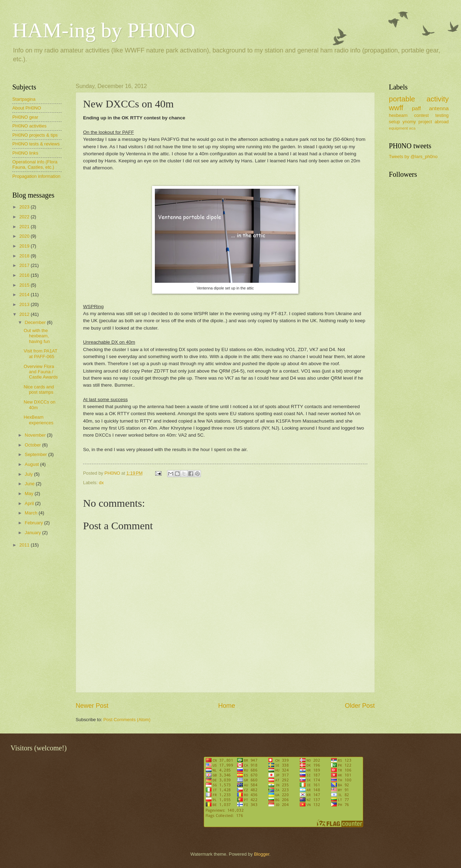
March (31, 513)
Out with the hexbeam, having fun (37, 336)
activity (438, 99)
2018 (25, 256)
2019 (25, 246)
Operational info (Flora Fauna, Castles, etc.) (35, 164)
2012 (25, 314)
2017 (25, 265)
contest (422, 115)
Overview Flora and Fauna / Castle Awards (41, 372)
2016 (25, 275)
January (33, 533)
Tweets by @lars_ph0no (413, 157)
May (30, 494)
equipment (398, 128)
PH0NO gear (25, 117)
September (36, 454)
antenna (439, 108)
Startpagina (24, 99)
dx (101, 483)
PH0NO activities (29, 126)
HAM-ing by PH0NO (104, 30)
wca (412, 128)
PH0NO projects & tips (35, 135)
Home (227, 706)
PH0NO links (25, 153)
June (30, 484)
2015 (25, 285)
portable (402, 99)
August (32, 464)
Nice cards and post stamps (39, 389)
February (34, 523)
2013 (25, 304)
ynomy (409, 122)
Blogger (262, 854)
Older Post (360, 706)
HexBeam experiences (38, 420)
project (425, 122)
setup (394, 122)
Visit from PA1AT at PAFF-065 (40, 354)
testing (442, 115)
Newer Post (92, 706)
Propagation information (36, 176)
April (30, 503)
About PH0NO (27, 108)
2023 (25, 207)
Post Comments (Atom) (127, 720)
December (36, 322)
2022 (25, 217)
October (33, 445)
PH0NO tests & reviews (36, 144)
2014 (25, 295)
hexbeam (398, 115)
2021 (25, 227)
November (36, 435)
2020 (25, 236)
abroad (442, 122)
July (29, 474)
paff (416, 108)
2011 (25, 545)
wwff (396, 108)
